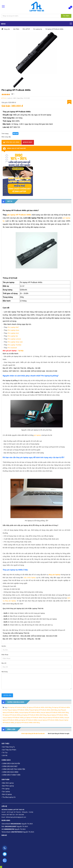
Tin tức (5, 753)
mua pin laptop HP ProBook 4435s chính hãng (55, 712)
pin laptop (37, 435)
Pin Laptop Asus (13, 330)
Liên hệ (4, 755)
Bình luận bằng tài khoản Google (59, 734)
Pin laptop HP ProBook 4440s (54, 29)
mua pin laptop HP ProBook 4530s (13, 718)
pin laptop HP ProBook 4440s (19, 215)
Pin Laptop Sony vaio (15, 342)
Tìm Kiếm (66, 16)
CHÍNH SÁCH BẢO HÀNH (10, 772)
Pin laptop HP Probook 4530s (12, 715)
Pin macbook (12, 348)
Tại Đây (21, 351)
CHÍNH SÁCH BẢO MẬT (10, 766)
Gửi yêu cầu (7, 695)
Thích (4, 98)
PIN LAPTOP (26, 29)
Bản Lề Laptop (7, 794)
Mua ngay (28, 142)
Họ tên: (4, 646)
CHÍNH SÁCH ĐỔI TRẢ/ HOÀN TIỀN (13, 769)
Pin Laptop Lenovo (14, 339)
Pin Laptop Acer (13, 333)
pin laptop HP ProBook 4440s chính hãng (27, 723)
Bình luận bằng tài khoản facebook (33, 734)
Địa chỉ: (4, 663)
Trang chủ (7, 29)
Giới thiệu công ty (8, 747)
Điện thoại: (5, 655)
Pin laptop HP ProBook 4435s (17, 707)
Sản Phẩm (16, 29)
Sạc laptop (6, 792)
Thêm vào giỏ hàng (11, 142)
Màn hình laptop (8, 783)
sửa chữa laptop (30, 577)
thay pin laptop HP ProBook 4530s (57, 715)
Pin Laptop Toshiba (15, 345)
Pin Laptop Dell (13, 327)
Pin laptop (6, 789)
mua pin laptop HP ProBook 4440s (48, 720)
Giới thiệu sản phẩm (9, 750)
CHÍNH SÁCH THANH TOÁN (11, 775)
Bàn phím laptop (8, 786)
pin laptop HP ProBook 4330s (33, 718)
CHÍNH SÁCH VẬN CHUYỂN (11, 764)
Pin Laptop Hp (38, 29)
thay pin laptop (54, 575)
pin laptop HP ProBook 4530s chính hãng (34, 715)
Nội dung (5, 672)
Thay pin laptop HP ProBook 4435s (18, 710)
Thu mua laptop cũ (9, 797)
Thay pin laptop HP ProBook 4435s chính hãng (43, 710)
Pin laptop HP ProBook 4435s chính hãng (39, 707)
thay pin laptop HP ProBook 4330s (53, 718)
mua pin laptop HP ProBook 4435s (30, 712)
